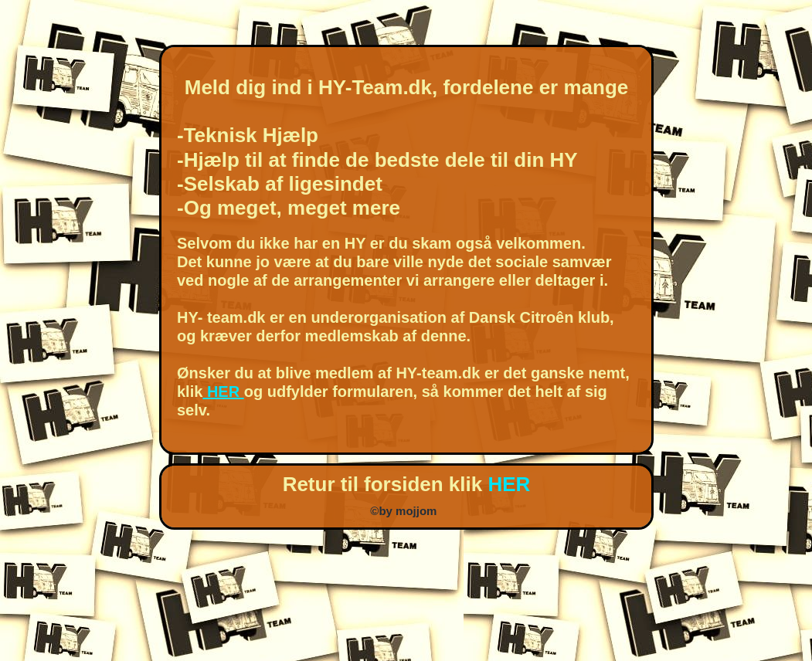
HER (223, 392)
